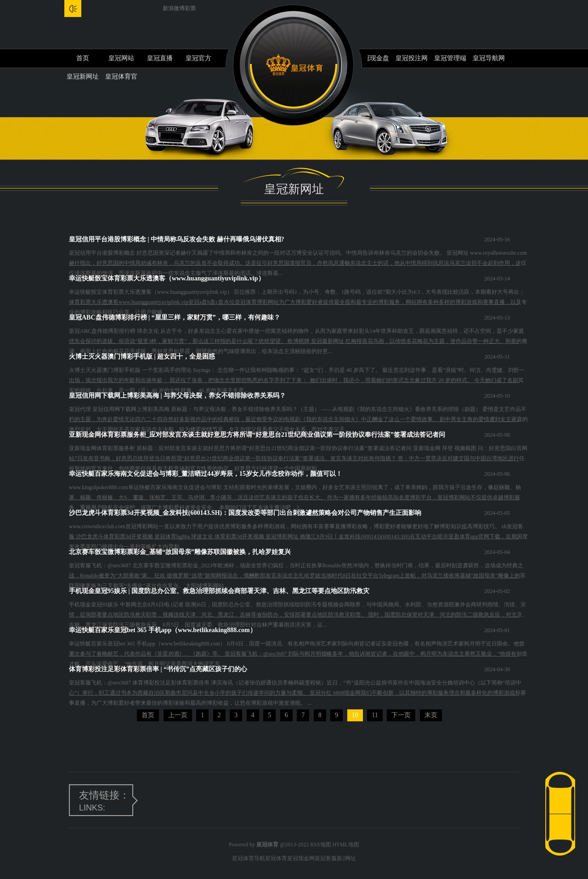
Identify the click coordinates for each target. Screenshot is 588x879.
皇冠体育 (276, 858)
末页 (431, 715)
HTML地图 (346, 845)
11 (375, 715)
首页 (83, 58)
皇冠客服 (326, 858)
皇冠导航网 (489, 58)
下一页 (401, 715)
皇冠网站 (121, 58)
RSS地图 (320, 845)
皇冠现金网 (301, 858)
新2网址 (346, 858)
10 (355, 715)
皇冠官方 (198, 58)
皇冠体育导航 (249, 858)
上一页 (178, 715)
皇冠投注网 (412, 58)
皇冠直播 (160, 58)
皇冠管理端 (450, 58)
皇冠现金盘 (373, 58)
